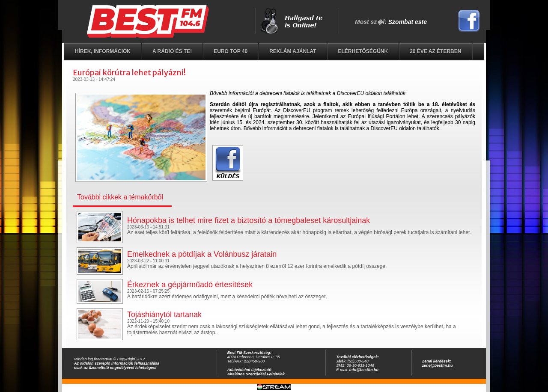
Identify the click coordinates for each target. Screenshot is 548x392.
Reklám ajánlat (293, 51)
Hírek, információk (103, 51)
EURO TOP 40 (231, 51)
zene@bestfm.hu (438, 365)
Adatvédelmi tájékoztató (249, 370)
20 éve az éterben (435, 51)
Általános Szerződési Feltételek (256, 374)
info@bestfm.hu (364, 370)
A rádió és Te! (172, 51)
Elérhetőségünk (363, 51)
